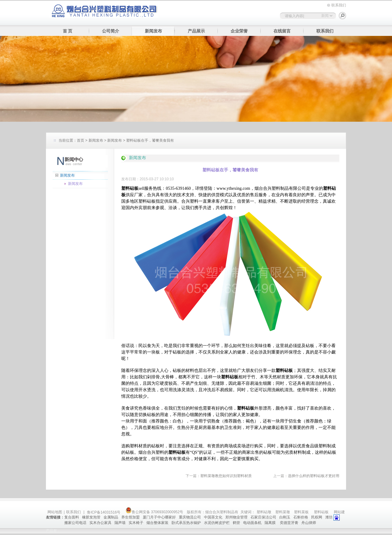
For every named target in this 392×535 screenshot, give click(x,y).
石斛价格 (301, 517)
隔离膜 (271, 523)
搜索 (342, 16)
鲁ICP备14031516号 (104, 512)
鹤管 (236, 523)
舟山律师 (309, 523)
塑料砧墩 (264, 512)
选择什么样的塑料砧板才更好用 (314, 476)
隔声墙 (120, 523)
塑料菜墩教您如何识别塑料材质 (226, 476)
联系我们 (339, 5)
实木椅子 (136, 523)
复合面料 (72, 517)
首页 (81, 140)
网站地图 (55, 512)
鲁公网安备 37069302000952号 (155, 512)
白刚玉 (285, 517)
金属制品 (111, 517)
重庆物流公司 (190, 517)
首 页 (68, 31)
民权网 (317, 517)
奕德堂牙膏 (289, 523)
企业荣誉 (239, 31)
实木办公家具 (100, 523)
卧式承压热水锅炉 (186, 523)
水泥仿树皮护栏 (217, 523)
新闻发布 (153, 31)
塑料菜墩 (283, 512)
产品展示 (196, 31)
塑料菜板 (301, 512)
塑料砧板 (321, 512)
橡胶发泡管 (91, 517)
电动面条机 (252, 523)
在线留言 (282, 31)
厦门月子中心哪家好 (159, 517)
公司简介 (111, 31)
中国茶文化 (213, 517)
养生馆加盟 (130, 517)
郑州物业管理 (236, 517)
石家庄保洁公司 (263, 517)
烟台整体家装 (157, 523)
